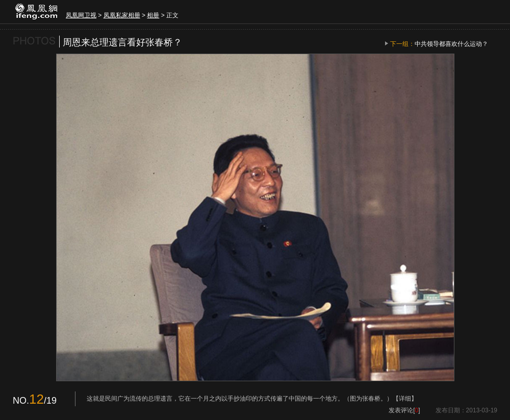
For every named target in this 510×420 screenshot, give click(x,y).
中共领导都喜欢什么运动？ (451, 44)
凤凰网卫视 (81, 15)
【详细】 (405, 399)
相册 (153, 15)
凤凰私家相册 (122, 15)
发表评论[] (404, 410)
